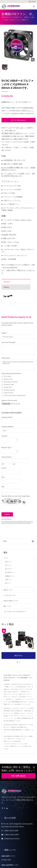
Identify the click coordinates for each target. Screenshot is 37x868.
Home (6, 20)
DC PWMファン (10, 572)
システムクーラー (10, 595)
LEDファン (8, 562)
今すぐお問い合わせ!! (18, 776)
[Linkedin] (7, 808)
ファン (18, 20)
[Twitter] (5, 808)
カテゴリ (12, 20)
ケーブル (22, 746)
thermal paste (17, 741)
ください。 (7, 749)
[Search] (16, 541)
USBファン (25, 20)
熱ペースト (7, 606)
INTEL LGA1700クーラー (10, 865)
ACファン (8, 583)
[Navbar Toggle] (34, 6)
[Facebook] (2, 808)
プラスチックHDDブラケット (11, 746)
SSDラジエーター (8, 741)
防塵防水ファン (10, 576)
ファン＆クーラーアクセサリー (15, 611)
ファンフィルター (23, 744)
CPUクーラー (8, 590)
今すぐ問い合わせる (19, 120)
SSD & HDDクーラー (11, 601)
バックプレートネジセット (11, 744)
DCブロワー (9, 569)
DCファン (8, 565)
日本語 (33, 2)
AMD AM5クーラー (8, 856)
